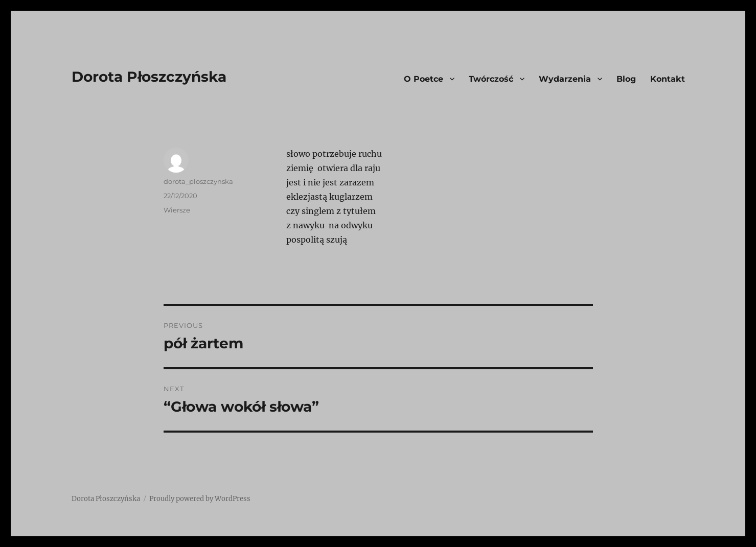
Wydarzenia (565, 79)
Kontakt (668, 79)
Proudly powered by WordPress (200, 499)
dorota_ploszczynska (198, 181)
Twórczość (491, 79)
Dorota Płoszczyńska (149, 77)
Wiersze (177, 210)
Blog (626, 79)
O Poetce (423, 79)
